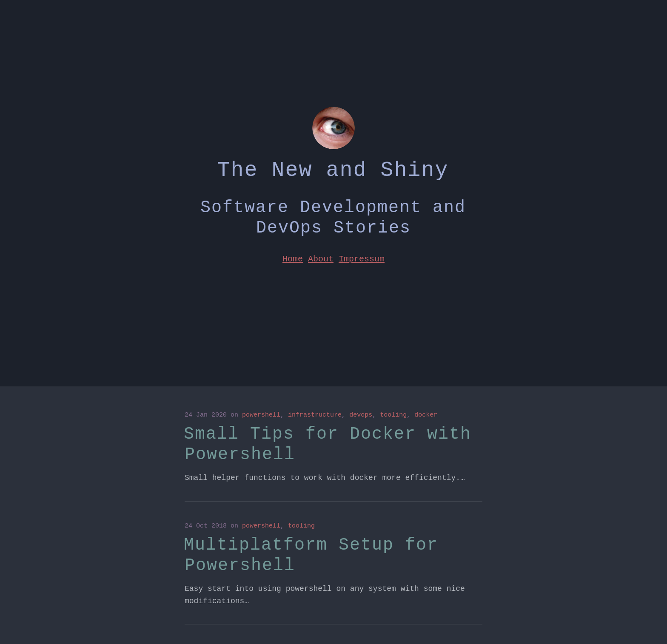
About (321, 258)
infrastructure (315, 415)
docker (426, 415)
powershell (261, 415)
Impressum (362, 258)
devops (361, 415)
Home (293, 258)
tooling (393, 415)
